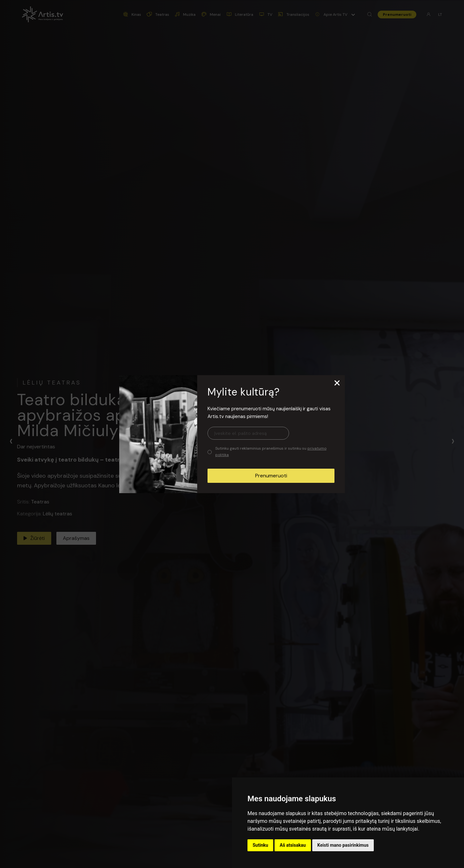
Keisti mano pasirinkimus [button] (343, 845)
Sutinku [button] (260, 845)
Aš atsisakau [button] (293, 845)
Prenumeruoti (271, 476)
